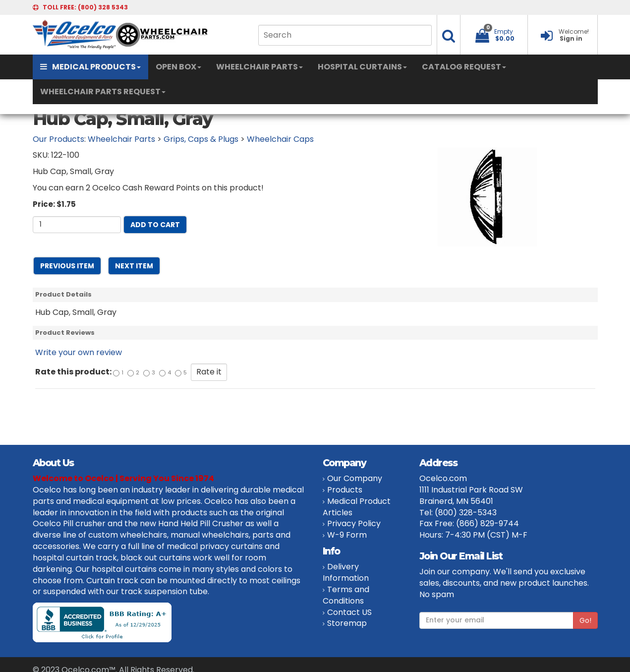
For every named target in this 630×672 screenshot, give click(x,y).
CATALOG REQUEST (464, 67)
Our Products (58, 139)
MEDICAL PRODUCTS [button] (90, 67)
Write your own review (79, 352)
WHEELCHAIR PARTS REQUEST (103, 92)
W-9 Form (347, 535)
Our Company (355, 478)
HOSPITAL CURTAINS (362, 67)
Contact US (349, 612)
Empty (504, 31)
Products (345, 490)
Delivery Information (346, 572)
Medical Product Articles (357, 507)
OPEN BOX (178, 67)
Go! (585, 620)
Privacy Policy (354, 523)
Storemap (347, 623)
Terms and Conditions (346, 595)
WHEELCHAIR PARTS (259, 67)
